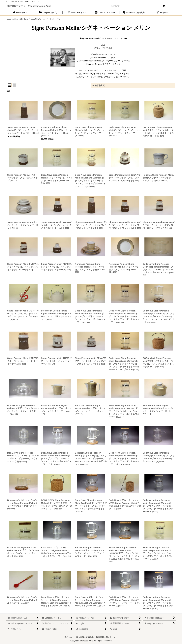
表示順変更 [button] (98, 85)
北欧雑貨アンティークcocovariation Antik (29, 6)
